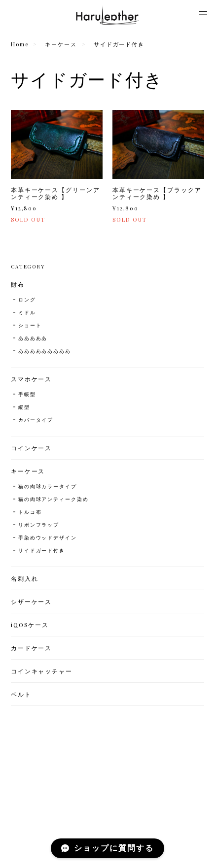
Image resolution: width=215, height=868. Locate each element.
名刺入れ (25, 578)
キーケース (61, 44)
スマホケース (32, 379)
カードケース (32, 648)
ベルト (21, 694)
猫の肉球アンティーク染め (54, 499)
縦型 (24, 407)
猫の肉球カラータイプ (48, 486)
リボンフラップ (39, 525)
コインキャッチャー (42, 671)
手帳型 (27, 394)
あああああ (33, 338)
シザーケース (32, 601)
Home (20, 44)
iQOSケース (30, 625)
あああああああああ (45, 351)
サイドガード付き (42, 550)
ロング (27, 300)
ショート (30, 325)
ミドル (27, 312)
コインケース (32, 448)
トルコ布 (30, 512)
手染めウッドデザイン (48, 537)
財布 (18, 284)
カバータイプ (36, 420)
